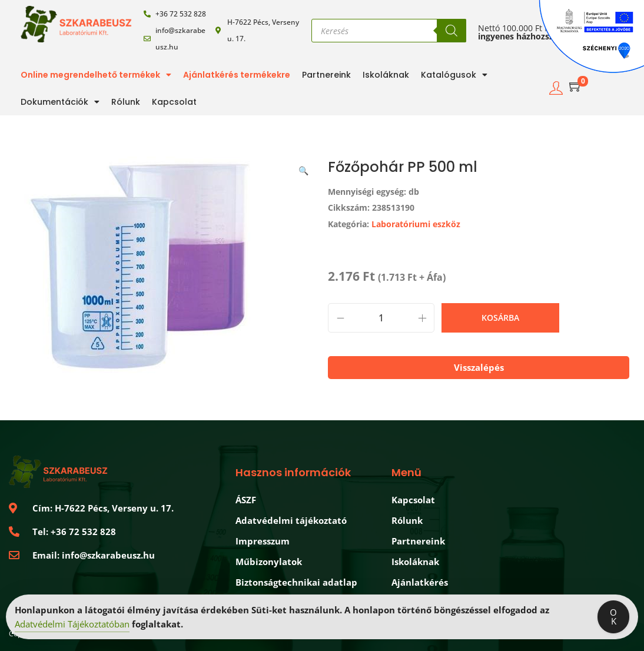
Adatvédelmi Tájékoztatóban (72, 625)
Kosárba (500, 318)
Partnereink (326, 75)
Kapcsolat (174, 102)
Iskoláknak (386, 75)
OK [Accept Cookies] (613, 618)
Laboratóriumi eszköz (416, 224)
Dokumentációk (60, 102)
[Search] (452, 31)
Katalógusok (454, 75)
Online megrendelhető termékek (96, 75)
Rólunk (126, 102)
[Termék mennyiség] (381, 318)
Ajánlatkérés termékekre (237, 75)
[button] (304, 168)
